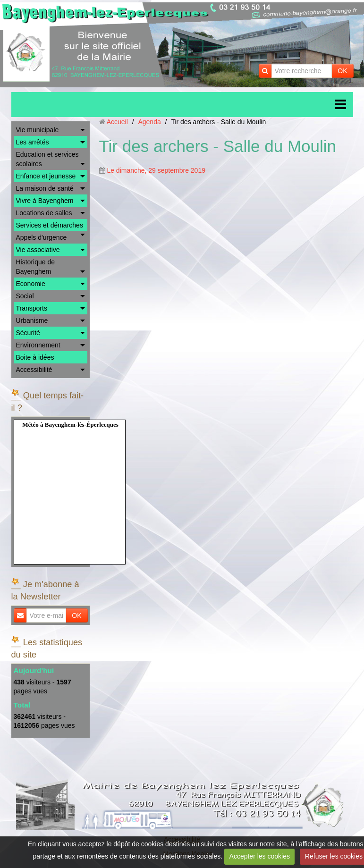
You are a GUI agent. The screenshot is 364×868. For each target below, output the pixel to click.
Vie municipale (38, 130)
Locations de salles (44, 213)
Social (25, 296)
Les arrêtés (33, 142)
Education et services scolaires (47, 159)
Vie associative (38, 250)
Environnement (38, 345)
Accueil (117, 122)
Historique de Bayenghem (36, 267)
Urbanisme (32, 320)
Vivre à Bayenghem (45, 201)
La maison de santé (45, 188)
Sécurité (28, 333)
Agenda (149, 122)
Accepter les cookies (260, 856)
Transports (32, 308)
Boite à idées (35, 357)
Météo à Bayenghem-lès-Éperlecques (70, 425)
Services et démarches (50, 225)
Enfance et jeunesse (46, 176)
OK (342, 71)
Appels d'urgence (42, 237)
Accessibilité (34, 370)
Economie (31, 284)
